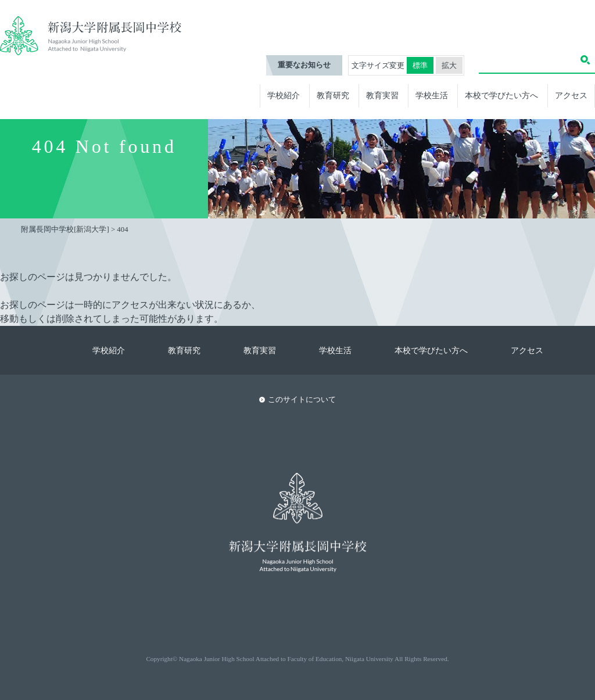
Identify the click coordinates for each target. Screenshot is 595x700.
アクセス (571, 95)
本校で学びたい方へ (501, 95)
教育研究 (333, 95)
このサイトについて (302, 400)
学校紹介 (284, 95)
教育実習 (382, 95)
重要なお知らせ (304, 65)
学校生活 (432, 95)
